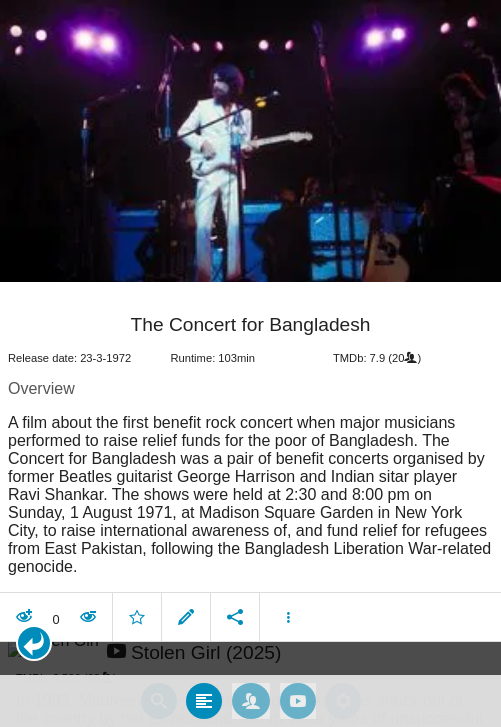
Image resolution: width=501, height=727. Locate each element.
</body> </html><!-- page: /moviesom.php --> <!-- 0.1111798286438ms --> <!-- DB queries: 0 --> (250, 363)
